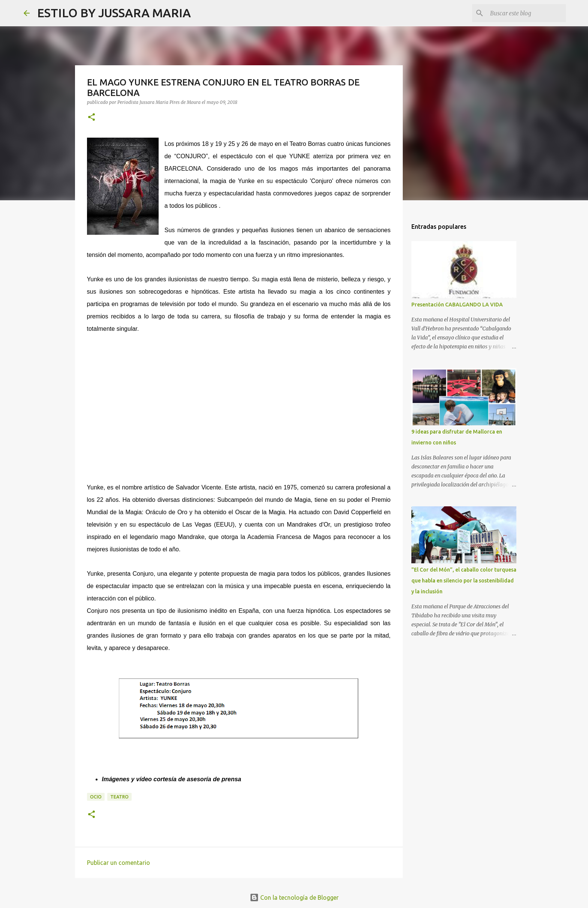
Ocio (96, 797)
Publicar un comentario (118, 863)
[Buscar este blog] (526, 13)
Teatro (119, 797)
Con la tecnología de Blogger (294, 897)
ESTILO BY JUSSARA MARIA (114, 13)
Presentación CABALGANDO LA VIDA (457, 305)
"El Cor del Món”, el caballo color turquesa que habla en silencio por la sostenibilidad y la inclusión (464, 581)
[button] (91, 118)
